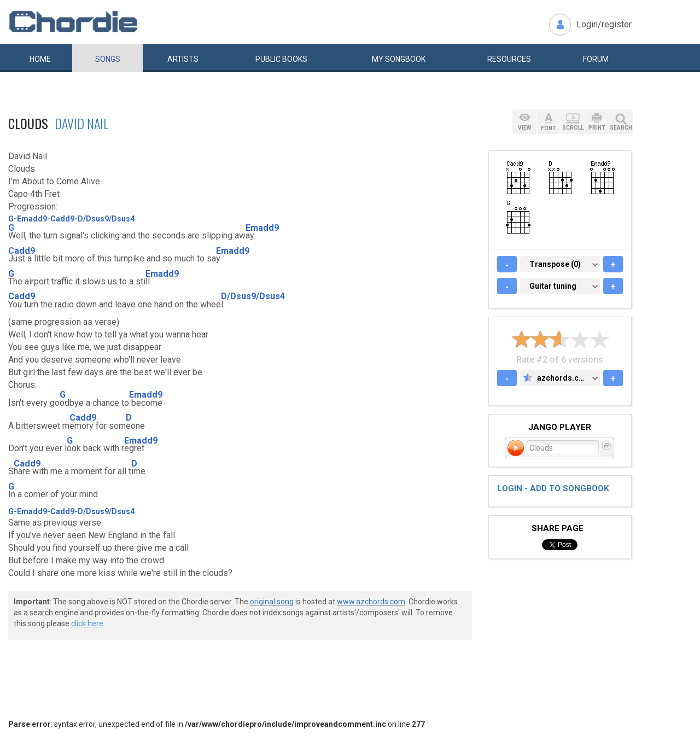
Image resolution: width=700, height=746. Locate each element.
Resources (509, 59)
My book (399, 59)
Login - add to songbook (553, 488)
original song (272, 602)
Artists (183, 59)
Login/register (604, 24)
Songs (108, 59)
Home (40, 59)
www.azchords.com (371, 602)
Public (281, 59)
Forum (596, 59)
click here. (88, 623)
